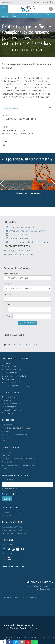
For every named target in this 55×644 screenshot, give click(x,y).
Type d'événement (12, 274)
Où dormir (6, 363)
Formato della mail (17, 490)
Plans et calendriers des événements (17, 428)
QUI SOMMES (20, 637)
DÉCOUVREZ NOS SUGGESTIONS (22, 345)
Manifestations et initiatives (28, 50)
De (5, 309)
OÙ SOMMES (33, 637)
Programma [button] (11, 108)
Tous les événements (17, 235)
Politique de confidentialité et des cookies (19, 459)
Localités (8, 284)
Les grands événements (19, 238)
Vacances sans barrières (12, 373)
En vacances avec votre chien (14, 376)
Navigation (7, 2)
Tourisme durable (9, 397)
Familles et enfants (10, 366)
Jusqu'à (7, 316)
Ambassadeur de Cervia (12, 527)
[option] (27, 182)
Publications (7, 425)
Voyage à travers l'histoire (21, 255)
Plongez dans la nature (20, 251)
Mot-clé (7, 295)
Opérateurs (6, 400)
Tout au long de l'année (11, 382)
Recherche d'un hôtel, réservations (39, 586)
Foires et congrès (9, 407)
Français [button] (42, 3)
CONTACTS (8, 637)
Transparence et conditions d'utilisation (18, 465)
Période (7, 305)
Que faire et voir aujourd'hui (20, 227)
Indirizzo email (8, 480)
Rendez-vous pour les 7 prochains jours (27, 231)
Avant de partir (8, 379)
